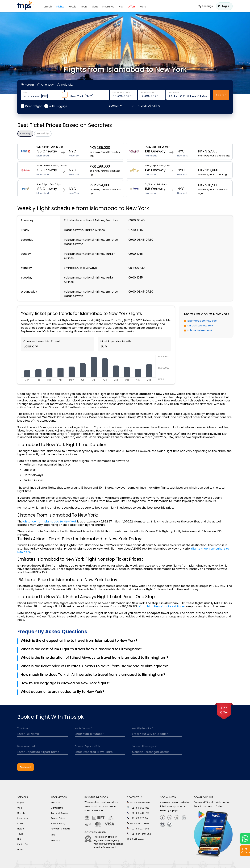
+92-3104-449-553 (139, 834)
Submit (26, 767)
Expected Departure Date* (88, 746)
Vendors (55, 840)
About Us (56, 803)
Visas (95, 7)
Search (221, 95)
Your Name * (24, 728)
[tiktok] (170, 825)
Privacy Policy (58, 823)
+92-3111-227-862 (138, 823)
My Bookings (205, 6)
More (143, 7)
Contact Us (57, 808)
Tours (84, 7)
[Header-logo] (26, 9)
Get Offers (246, 851)
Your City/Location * (143, 728)
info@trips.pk (135, 839)
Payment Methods (60, 829)
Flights (60, 7)
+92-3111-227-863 (138, 828)
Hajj (121, 7)
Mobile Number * (83, 728)
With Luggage (58, 106)
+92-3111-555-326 (138, 808)
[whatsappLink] (245, 838)
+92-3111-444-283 (138, 813)
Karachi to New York (200, 325)
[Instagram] (170, 818)
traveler (188, 95)
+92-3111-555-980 (138, 802)
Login (226, 6)
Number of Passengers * (145, 746)
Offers (132, 7)
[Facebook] (163, 818)
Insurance (108, 7)
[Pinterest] (177, 818)
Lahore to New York (200, 330)
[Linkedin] (184, 818)
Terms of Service (60, 813)
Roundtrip (43, 134)
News (20, 850)
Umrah (48, 7)
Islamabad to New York (202, 321)
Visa (20, 808)
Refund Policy (58, 818)
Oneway (25, 134)
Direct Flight (34, 106)
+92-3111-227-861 (138, 818)
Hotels (72, 7)
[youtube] (163, 825)
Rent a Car (23, 844)
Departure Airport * (27, 746)
